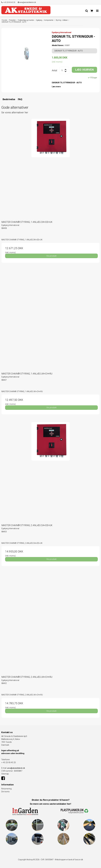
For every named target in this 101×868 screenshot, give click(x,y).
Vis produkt (51, 256)
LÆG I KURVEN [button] (84, 70)
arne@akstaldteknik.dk (27, 2)
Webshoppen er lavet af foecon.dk (69, 860)
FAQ (20, 99)
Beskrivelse (9, 99)
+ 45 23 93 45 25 (8, 2)
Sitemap (5, 774)
